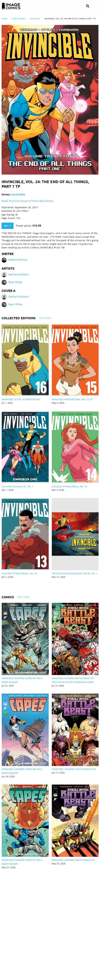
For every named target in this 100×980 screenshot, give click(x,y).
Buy (7, 226)
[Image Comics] (11, 6)
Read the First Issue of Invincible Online (27, 201)
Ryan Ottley (15, 282)
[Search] (88, 6)
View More (45, 318)
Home (4, 19)
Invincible (35, 19)
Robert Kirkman (18, 260)
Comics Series (19, 19)
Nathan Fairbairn (19, 275)
